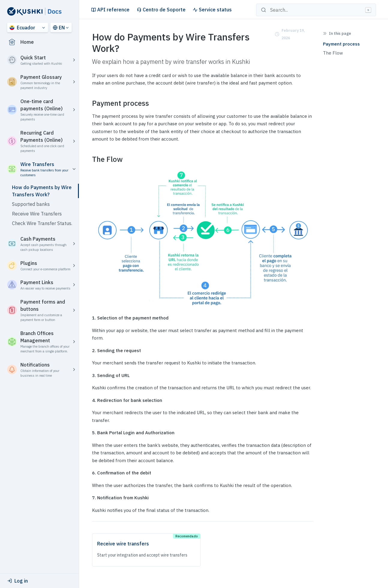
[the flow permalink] (88, 159)
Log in (18, 581)
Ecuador (22, 28)
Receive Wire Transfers (37, 214)
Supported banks (31, 204)
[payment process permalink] (88, 103)
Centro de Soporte (161, 10)
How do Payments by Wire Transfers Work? (42, 191)
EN (59, 28)
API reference (110, 10)
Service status (212, 10)
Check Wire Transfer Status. (42, 223)
